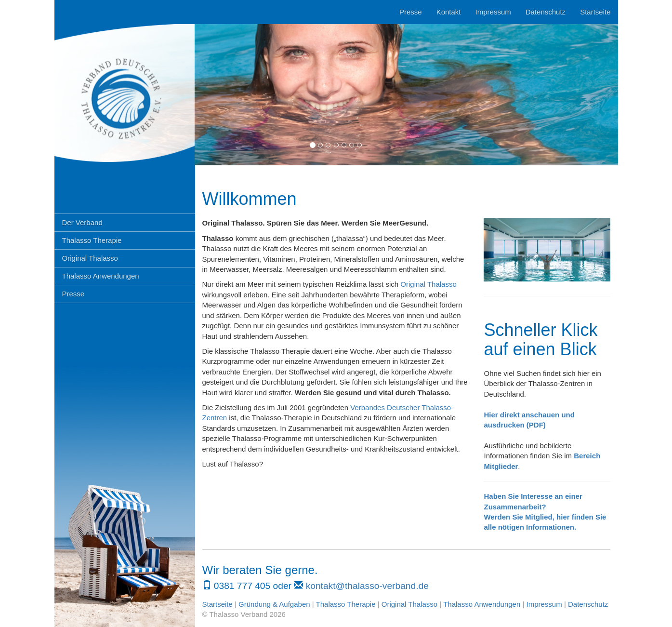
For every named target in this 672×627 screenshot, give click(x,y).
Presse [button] (73, 294)
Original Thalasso (428, 284)
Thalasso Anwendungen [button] (101, 276)
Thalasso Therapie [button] (92, 240)
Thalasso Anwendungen (482, 604)
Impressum (493, 12)
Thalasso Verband (125, 82)
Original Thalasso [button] (90, 258)
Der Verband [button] (82, 222)
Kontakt (449, 12)
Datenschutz (546, 12)
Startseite (595, 12)
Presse (411, 12)
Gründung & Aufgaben (274, 604)
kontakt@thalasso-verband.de (367, 586)
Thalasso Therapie (346, 604)
